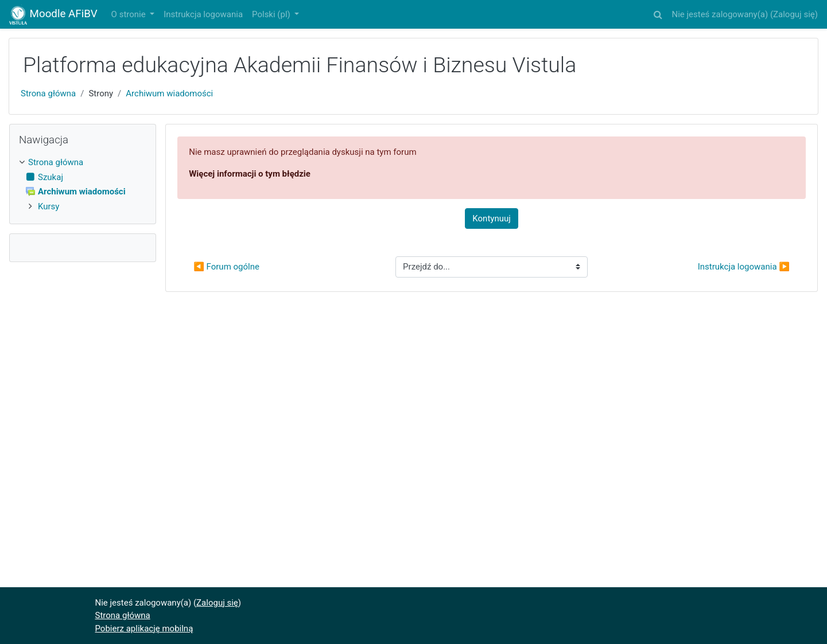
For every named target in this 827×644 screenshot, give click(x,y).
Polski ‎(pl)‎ (272, 14)
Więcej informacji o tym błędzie (250, 174)
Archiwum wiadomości (169, 93)
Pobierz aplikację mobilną (144, 629)
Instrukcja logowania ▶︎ (744, 267)
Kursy (48, 206)
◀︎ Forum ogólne (226, 267)
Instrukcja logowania (203, 14)
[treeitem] (83, 163)
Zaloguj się (794, 14)
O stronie (130, 14)
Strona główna (48, 93)
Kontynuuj (491, 218)
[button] (658, 13)
